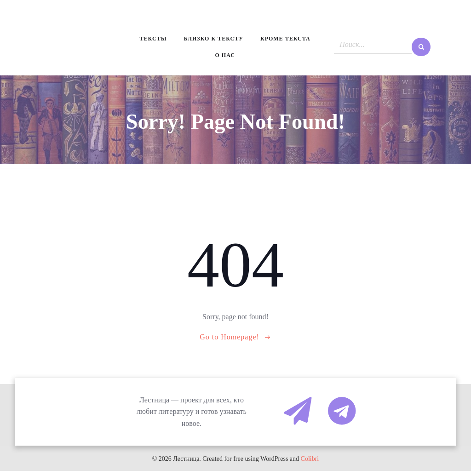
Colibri (310, 464)
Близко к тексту (214, 40)
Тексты (152, 40)
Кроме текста (287, 40)
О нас (225, 57)
